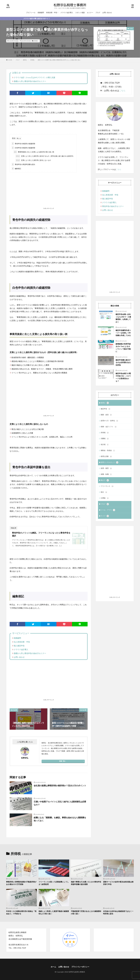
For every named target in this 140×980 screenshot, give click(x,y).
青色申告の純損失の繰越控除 (23, 144)
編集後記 (16, 168)
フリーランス (107, 486)
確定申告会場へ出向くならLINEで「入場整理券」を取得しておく (123, 318)
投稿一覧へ (63, 761)
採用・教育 (106, 468)
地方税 (105, 445)
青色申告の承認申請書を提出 (23, 164)
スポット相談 (80, 13)
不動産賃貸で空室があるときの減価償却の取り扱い (86, 912)
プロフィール (31, 13)
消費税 (105, 439)
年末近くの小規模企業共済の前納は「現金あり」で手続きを (21, 912)
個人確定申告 (19, 646)
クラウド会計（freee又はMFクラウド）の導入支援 (34, 77)
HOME (10, 60)
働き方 (105, 480)
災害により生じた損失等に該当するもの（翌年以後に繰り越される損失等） (45, 156)
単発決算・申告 (52, 13)
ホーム (53, 967)
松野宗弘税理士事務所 (77, 972)
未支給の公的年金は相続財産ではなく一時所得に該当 (118, 912)
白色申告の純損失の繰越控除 (23, 148)
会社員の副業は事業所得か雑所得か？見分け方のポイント (60, 786)
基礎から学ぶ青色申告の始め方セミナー (30, 81)
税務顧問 (41, 13)
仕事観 (105, 498)
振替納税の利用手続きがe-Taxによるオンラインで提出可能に (123, 348)
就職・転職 (106, 474)
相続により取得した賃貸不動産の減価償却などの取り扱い (54, 912)
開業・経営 (106, 415)
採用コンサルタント (110, 462)
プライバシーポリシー (80, 967)
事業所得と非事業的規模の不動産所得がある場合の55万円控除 (21, 883)
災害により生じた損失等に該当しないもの (33, 160)
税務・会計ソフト (109, 427)
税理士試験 (106, 456)
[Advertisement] (49, 190)
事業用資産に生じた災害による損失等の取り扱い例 (34, 152)
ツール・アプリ (108, 510)
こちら (122, 91)
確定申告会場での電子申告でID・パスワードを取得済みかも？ (123, 377)
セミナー (90, 13)
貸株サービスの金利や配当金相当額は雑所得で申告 (118, 883)
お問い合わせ (107, 13)
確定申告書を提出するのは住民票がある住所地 (123, 362)
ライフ (105, 516)
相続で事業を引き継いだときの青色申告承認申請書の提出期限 (86, 883)
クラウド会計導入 (67, 13)
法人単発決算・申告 (22, 642)
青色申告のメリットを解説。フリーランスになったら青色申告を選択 (41, 534)
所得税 (36, 41)
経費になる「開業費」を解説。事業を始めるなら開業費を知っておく (60, 819)
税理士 (25, 60)
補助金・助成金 (108, 451)
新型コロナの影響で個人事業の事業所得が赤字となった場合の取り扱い (59, 60)
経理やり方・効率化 (110, 421)
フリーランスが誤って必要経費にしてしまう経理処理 (54, 883)
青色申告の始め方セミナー (113, 206)
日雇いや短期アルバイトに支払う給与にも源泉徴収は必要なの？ (60, 803)
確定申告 (106, 409)
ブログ (98, 13)
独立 (104, 492)
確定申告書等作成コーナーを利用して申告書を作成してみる (123, 333)
